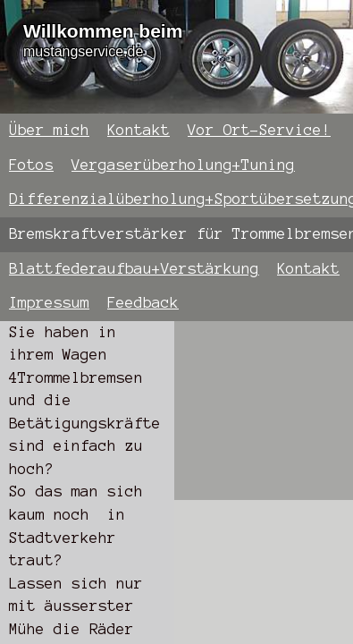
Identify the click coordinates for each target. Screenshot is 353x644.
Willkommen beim (103, 31)
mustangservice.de (83, 51)
